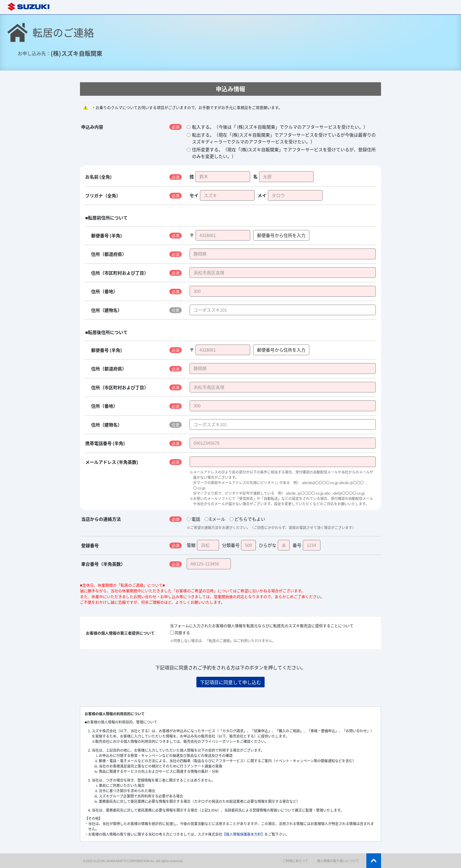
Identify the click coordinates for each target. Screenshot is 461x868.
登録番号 (90, 545)
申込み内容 (92, 127)
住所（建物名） (107, 310)
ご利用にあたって (295, 861)
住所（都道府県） (109, 254)
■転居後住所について (106, 332)
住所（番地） (104, 291)
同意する (180, 633)
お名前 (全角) (98, 177)
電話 (193, 519)
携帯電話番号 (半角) (105, 443)
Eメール (215, 519)
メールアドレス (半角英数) (112, 462)
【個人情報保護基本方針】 (243, 834)
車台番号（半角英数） (103, 564)
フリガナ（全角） (103, 196)
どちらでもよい (247, 519)
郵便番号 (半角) (107, 236)
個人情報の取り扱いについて (338, 861)
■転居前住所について (106, 218)
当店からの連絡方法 (101, 519)
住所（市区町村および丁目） (120, 273)
